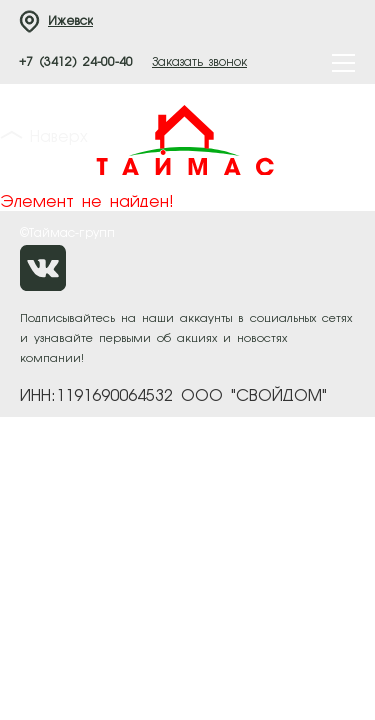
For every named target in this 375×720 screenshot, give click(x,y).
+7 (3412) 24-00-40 (76, 63)
